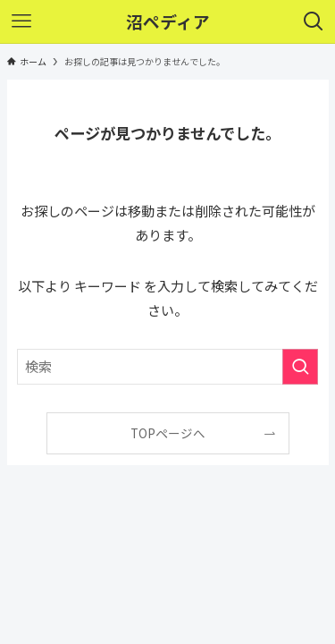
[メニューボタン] (21, 21)
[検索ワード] (168, 367)
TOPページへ (168, 433)
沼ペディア (168, 22)
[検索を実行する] (300, 367)
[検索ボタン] (314, 21)
